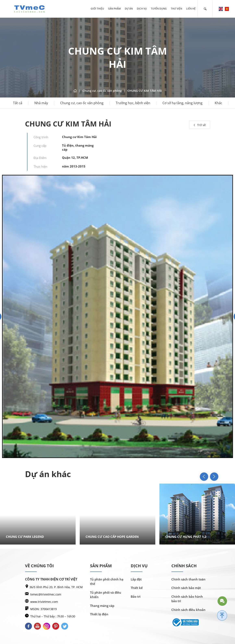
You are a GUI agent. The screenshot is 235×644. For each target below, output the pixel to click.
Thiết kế (137, 588)
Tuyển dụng (159, 9)
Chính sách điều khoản (188, 610)
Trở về (200, 125)
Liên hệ (191, 9)
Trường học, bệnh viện (133, 103)
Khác (218, 103)
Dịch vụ (142, 9)
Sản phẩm (114, 9)
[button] (210, 477)
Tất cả (18, 103)
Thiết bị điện (99, 614)
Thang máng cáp (102, 606)
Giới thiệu (97, 9)
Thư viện (176, 9)
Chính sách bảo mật (186, 588)
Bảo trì (136, 596)
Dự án (129, 9)
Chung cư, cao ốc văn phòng (82, 103)
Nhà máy (41, 103)
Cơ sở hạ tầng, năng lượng (182, 103)
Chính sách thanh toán (188, 579)
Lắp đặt (136, 579)
